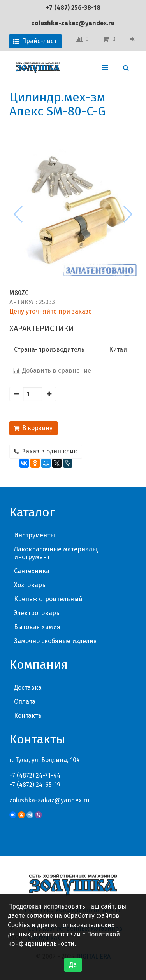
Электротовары (37, 613)
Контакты (28, 716)
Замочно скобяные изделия (55, 641)
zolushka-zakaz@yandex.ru (73, 23)
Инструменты (34, 535)
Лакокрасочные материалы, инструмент (56, 553)
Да (73, 965)
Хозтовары (30, 585)
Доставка (28, 688)
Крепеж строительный (48, 599)
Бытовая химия (37, 627)
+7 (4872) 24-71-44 (35, 775)
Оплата (25, 702)
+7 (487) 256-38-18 (73, 8)
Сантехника (32, 571)
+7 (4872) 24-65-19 (35, 785)
